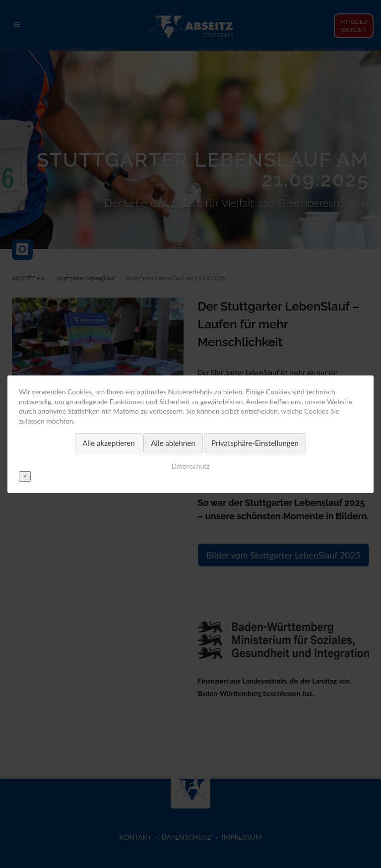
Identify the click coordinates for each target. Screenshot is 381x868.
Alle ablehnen (173, 443)
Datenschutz (190, 465)
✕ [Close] (25, 476)
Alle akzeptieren (109, 443)
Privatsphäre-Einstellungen (255, 443)
